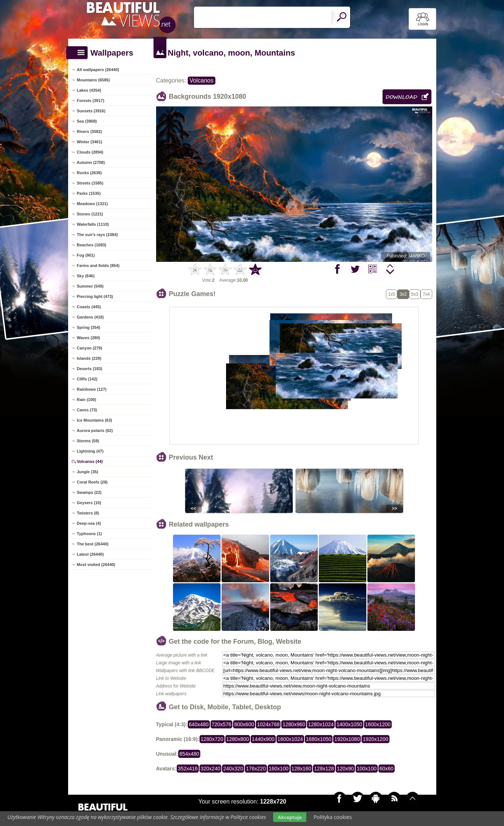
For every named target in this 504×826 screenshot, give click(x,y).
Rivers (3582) (90, 131)
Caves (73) (87, 410)
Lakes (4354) (89, 90)
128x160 (302, 769)
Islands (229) (89, 358)
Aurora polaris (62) (95, 430)
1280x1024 (321, 724)
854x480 (189, 754)
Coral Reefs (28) (92, 482)
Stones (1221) (90, 214)
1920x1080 (347, 739)
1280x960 (294, 724)
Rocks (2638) (89, 173)
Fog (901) (86, 255)
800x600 (244, 724)
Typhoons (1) (89, 534)
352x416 (188, 769)
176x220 (256, 769)
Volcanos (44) (90, 461)
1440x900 (263, 739)
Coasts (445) (89, 307)
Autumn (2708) (91, 162)
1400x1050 (349, 724)
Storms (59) (88, 441)
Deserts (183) (90, 369)
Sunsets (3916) (91, 111)
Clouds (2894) (90, 152)
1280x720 (212, 739)
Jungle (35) (88, 472)
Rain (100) (87, 400)
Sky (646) (86, 276)
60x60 (387, 769)
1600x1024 (290, 739)
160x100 (279, 769)
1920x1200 (375, 739)
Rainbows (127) (92, 389)
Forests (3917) (91, 101)
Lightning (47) (90, 451)
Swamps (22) (89, 492)
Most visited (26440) (96, 565)
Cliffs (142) (87, 379)
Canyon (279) (90, 348)
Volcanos (202, 80)
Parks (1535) (89, 193)
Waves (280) (89, 338)
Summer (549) (90, 286)
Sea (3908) (87, 121)
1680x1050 (319, 739)
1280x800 (238, 739)
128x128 (324, 769)
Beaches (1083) (92, 245)
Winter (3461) (90, 142)
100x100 (367, 769)
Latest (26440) (90, 554)
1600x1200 (378, 724)
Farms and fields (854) (98, 266)
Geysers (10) (89, 503)
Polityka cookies (333, 817)
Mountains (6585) (94, 80)
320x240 (211, 769)
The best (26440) (93, 544)
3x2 (403, 294)
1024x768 (268, 724)
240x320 (233, 769)
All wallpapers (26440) (98, 70)
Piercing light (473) (95, 296)
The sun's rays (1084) (97, 235)
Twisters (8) (88, 513)
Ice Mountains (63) (95, 420)
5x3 (415, 294)
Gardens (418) (90, 317)
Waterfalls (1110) (93, 224)
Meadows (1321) (92, 204)
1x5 (392, 294)
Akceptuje (290, 817)
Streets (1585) (90, 183)
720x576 (222, 724)
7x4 (426, 294)
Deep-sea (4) (89, 523)
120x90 (345, 769)
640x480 (199, 724)
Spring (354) (89, 327)
